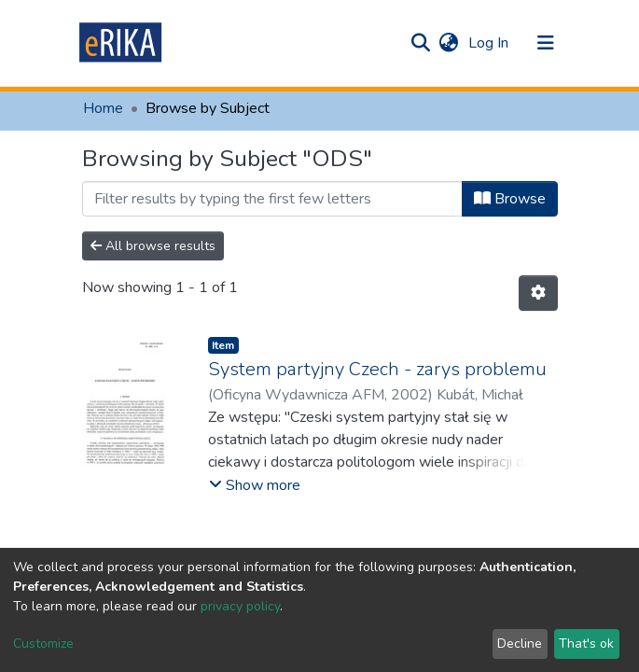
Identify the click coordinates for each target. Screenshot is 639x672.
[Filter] (272, 199)
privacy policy (240, 606)
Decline (520, 644)
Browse (510, 199)
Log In (490, 43)
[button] (449, 43)
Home (103, 108)
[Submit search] (421, 43)
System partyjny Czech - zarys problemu (377, 369)
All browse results (153, 246)
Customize (43, 644)
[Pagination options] (538, 293)
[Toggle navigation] (546, 43)
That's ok (586, 644)
